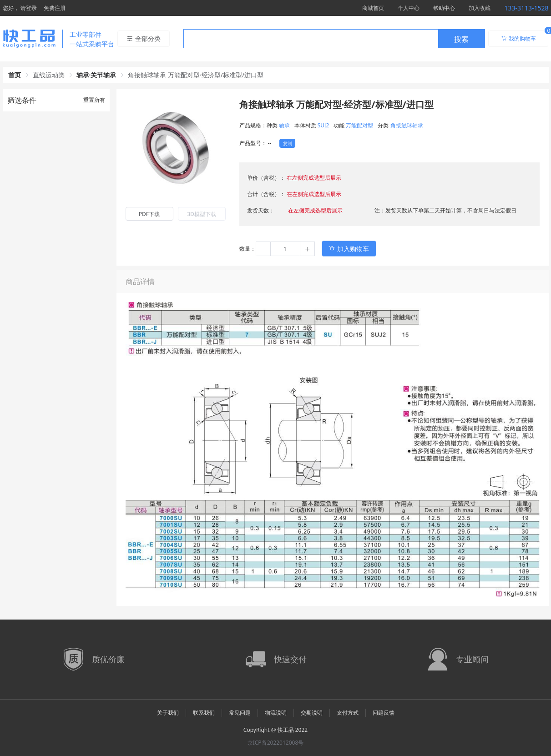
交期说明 (312, 713)
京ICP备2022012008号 (276, 743)
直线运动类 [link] (49, 75)
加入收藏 (480, 8)
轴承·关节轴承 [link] (96, 75)
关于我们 (168, 713)
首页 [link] (15, 75)
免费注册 (55, 8)
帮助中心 (444, 8)
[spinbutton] (285, 249)
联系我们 (204, 713)
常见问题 (240, 713)
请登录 (29, 8)
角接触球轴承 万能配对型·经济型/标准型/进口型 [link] (196, 75)
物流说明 (276, 713)
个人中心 (409, 8)
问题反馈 (384, 713)
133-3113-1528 (526, 8)
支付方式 (348, 713)
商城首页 (373, 8)
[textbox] (311, 39)
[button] (263, 249)
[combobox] (334, 39)
